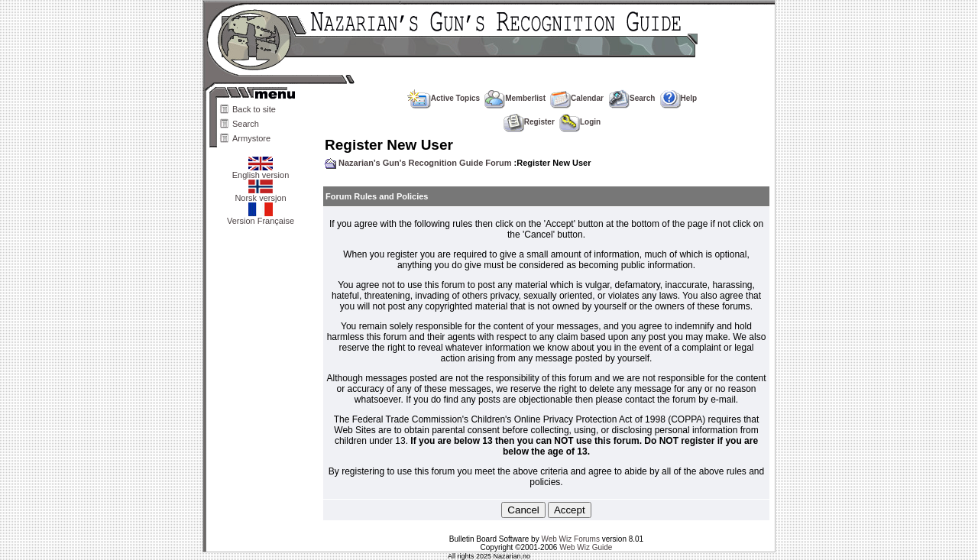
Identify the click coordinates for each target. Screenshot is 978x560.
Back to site (254, 109)
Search (246, 124)
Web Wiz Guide (586, 547)
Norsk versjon (260, 194)
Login (580, 122)
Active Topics (444, 98)
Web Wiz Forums (570, 539)
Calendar (577, 98)
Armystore (251, 138)
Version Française (261, 217)
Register (529, 122)
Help (679, 98)
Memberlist (515, 98)
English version (261, 171)
